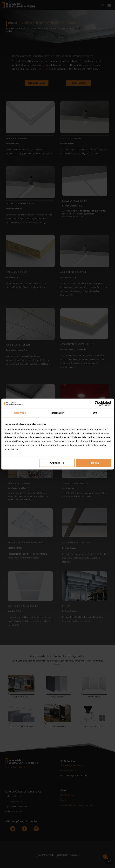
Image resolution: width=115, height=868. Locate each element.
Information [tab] (58, 413)
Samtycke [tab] (20, 413)
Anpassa (57, 463)
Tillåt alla (94, 463)
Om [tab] (95, 413)
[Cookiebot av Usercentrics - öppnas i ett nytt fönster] (97, 403)
